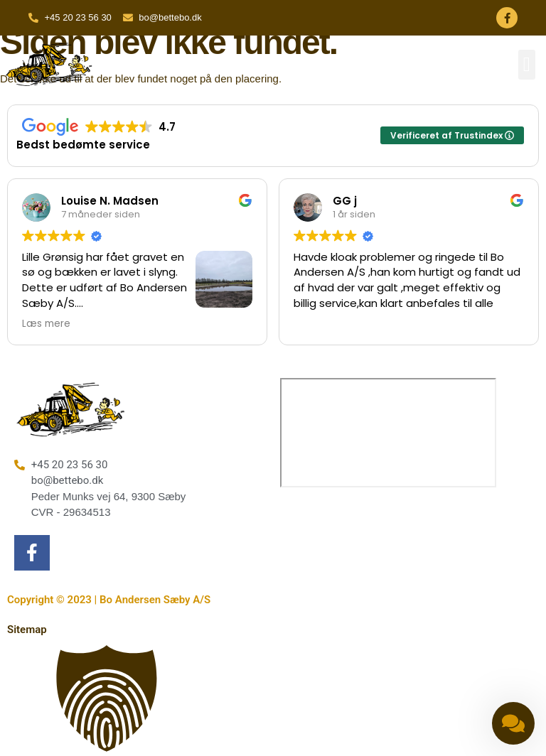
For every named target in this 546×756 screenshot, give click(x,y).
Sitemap (27, 630)
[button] (527, 65)
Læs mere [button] (46, 324)
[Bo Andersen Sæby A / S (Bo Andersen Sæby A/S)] (388, 433)
